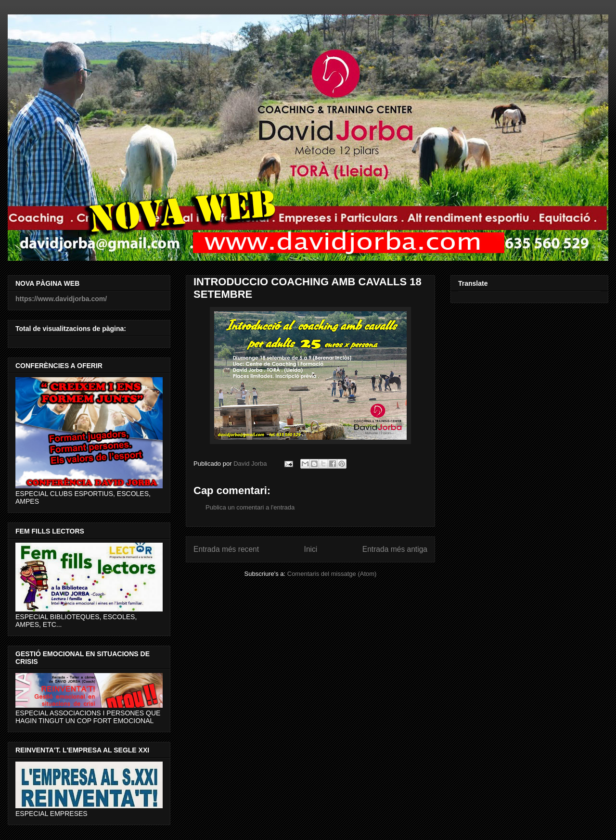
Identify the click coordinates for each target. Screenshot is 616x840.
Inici (311, 549)
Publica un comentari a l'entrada (250, 507)
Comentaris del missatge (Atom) (332, 574)
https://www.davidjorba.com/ (61, 299)
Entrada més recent (226, 549)
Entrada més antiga (395, 549)
